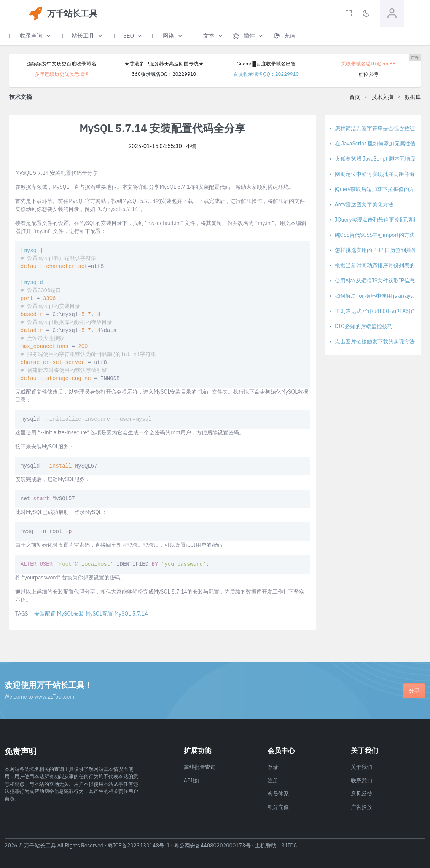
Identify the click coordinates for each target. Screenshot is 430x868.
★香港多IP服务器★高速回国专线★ (164, 64)
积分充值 (278, 807)
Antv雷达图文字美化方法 (364, 204)
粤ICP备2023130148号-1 (139, 846)
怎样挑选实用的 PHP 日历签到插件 (376, 250)
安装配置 (45, 614)
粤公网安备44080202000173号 (212, 846)
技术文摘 (382, 97)
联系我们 (362, 780)
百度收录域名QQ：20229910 (266, 74)
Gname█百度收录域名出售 (266, 64)
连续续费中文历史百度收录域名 (62, 64)
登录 (273, 767)
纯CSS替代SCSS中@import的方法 (375, 235)
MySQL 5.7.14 (131, 614)
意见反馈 (362, 794)
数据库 (413, 97)
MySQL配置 (99, 614)
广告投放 (362, 807)
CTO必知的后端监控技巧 (364, 326)
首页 (355, 97)
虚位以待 (368, 74)
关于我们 (362, 767)
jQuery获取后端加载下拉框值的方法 (377, 189)
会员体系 (278, 794)
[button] (30, 36)
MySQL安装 (71, 614)
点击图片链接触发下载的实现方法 (375, 341)
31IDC (289, 846)
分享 (414, 691)
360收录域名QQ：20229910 (164, 74)
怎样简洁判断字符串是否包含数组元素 (380, 128)
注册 (273, 780)
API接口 (193, 780)
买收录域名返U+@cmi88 (368, 64)
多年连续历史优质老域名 (62, 74)
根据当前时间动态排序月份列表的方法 (380, 265)
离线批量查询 (200, 767)
